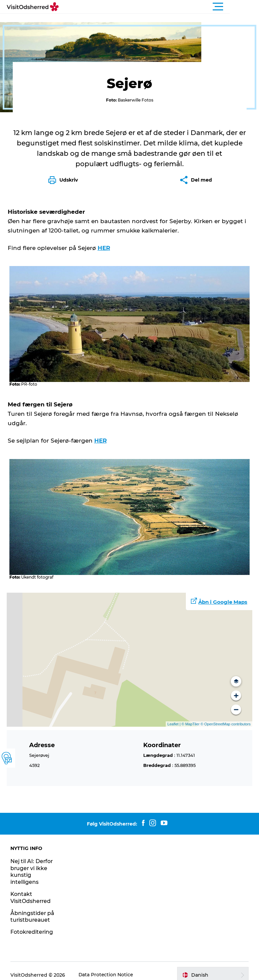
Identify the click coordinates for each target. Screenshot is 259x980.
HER (104, 243)
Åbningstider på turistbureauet (33, 909)
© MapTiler (191, 716)
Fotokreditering (32, 924)
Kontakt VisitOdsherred (31, 890)
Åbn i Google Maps (223, 594)
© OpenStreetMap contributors (225, 716)
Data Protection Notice (107, 967)
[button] (160, 7)
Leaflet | (174, 716)
